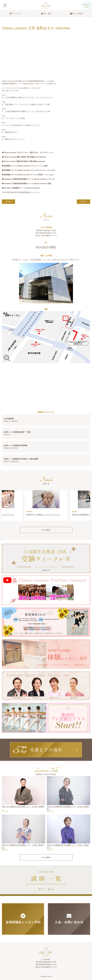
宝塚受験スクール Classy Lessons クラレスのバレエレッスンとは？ (30, 170)
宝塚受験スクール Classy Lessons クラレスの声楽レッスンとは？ (29, 175)
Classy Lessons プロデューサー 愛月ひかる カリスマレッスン (29, 152)
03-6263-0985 (46, 247)
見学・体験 (46, 14)
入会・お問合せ (77, 14)
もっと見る (46, 530)
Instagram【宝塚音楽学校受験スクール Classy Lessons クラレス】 (29, 179)
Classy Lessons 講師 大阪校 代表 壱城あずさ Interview (25, 157)
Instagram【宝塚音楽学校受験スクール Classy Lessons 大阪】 (28, 183)
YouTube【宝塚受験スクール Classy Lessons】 (22, 188)
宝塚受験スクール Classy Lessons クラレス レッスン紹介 (26, 166)
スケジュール (15, 14)
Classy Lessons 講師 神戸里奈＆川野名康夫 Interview (24, 161)
